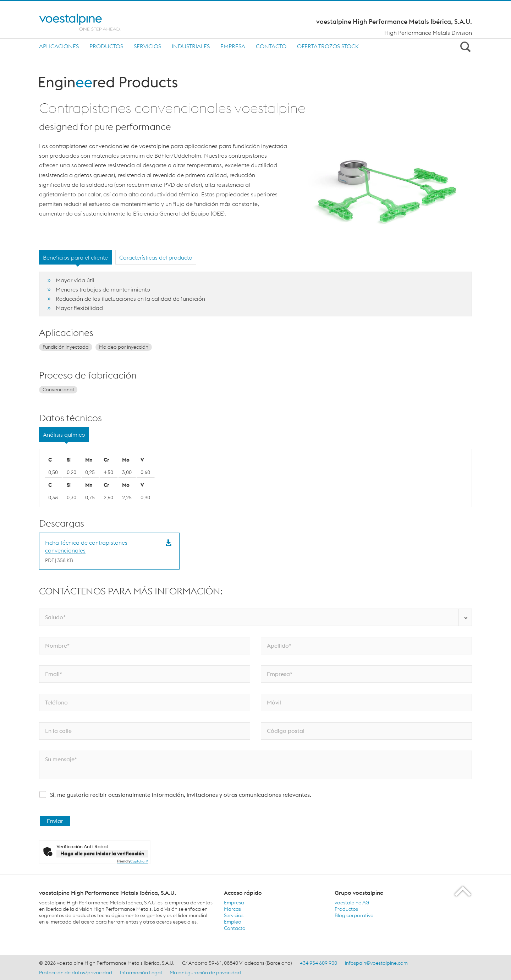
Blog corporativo (354, 915)
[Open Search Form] (464, 47)
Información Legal (141, 973)
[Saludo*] (255, 617)
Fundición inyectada (66, 347)
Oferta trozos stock (328, 46)
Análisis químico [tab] (64, 435)
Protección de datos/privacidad (76, 973)
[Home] (86, 22)
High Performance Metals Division (428, 33)
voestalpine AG (352, 903)
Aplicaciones (59, 46)
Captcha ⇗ (132, 861)
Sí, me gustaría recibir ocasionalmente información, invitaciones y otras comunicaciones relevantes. (181, 795)
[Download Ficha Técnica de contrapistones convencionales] (102, 551)
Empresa (233, 46)
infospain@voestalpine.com (376, 963)
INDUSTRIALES (191, 46)
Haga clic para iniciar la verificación (102, 854)
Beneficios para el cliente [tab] (75, 257)
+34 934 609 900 (318, 963)
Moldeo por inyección (124, 347)
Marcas (232, 909)
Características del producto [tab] (156, 257)
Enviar (55, 821)
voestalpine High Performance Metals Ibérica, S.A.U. (394, 22)
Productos (106, 46)
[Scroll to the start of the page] (463, 891)
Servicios (147, 46)
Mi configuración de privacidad (205, 973)
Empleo (233, 922)
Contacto (271, 46)
